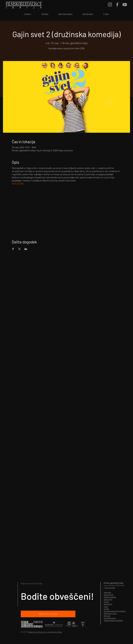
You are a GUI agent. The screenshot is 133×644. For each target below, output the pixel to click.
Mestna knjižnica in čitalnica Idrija (45, 632)
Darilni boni (108, 599)
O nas (106, 606)
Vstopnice (107, 592)
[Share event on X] (19, 249)
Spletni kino (108, 604)
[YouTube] (125, 5)
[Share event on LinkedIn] (26, 249)
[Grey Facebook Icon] (117, 5)
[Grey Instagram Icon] (110, 5)
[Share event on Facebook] (13, 249)
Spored (106, 602)
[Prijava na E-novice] (48, 614)
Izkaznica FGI (109, 595)
